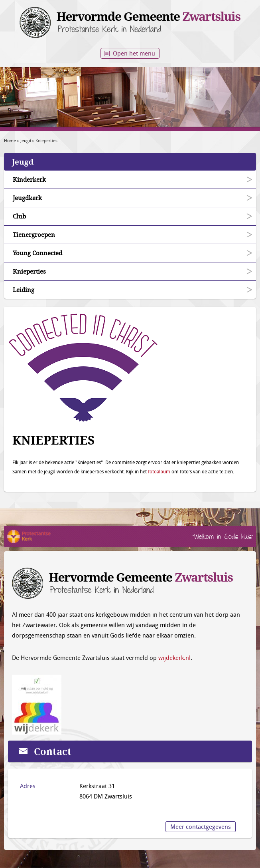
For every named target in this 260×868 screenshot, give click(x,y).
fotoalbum (159, 471)
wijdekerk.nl (174, 657)
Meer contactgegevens (201, 826)
